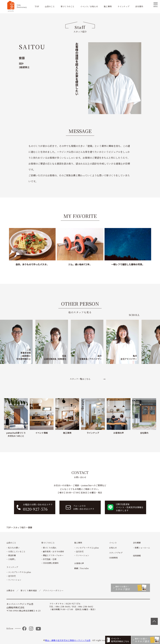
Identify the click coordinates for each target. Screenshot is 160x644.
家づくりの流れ (50, 548)
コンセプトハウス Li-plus (20, 572)
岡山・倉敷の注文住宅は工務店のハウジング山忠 (68, 640)
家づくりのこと (67, 6)
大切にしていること (17, 551)
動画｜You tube (82, 568)
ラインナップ (123, 6)
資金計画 (12, 555)
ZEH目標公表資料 (51, 563)
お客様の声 (79, 563)
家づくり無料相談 (29, 590)
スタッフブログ (116, 553)
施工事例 (108, 6)
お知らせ (113, 548)
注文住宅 (12, 576)
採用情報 (137, 556)
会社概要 (137, 543)
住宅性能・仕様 (50, 559)
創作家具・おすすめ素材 (53, 551)
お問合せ (11, 590)
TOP (37, 6)
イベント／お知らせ (89, 6)
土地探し (12, 559)
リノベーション (15, 580)
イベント (113, 543)
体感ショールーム (142, 548)
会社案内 (139, 6)
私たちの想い (14, 548)
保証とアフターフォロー (53, 555)
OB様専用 (113, 558)
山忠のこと (50, 6)
